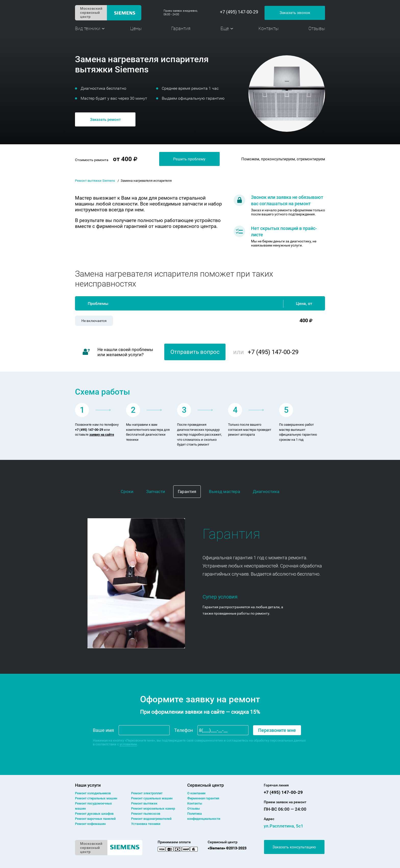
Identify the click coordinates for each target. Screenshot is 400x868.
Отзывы (317, 28)
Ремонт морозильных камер (153, 808)
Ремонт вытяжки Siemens (95, 181)
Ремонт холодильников (93, 793)
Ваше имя (103, 730)
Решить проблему (189, 159)
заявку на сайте (102, 435)
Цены (136, 28)
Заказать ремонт (105, 120)
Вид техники (88, 28)
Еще (225, 28)
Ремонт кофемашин (90, 824)
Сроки (127, 491)
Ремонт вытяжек (144, 803)
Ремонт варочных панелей (95, 819)
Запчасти (156, 491)
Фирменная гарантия (203, 798)
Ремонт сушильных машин (152, 798)
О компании (196, 793)
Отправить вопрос (195, 352)
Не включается (94, 321)
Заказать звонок (295, 13)
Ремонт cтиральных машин (96, 798)
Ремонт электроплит (147, 793)
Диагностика (266, 491)
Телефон (184, 730)
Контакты (268, 28)
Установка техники (146, 824)
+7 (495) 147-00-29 (239, 12)
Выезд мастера (224, 491)
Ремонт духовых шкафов (94, 814)
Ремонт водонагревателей (151, 819)
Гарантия (181, 28)
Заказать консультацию (294, 847)
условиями (128, 744)
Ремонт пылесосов (146, 814)
